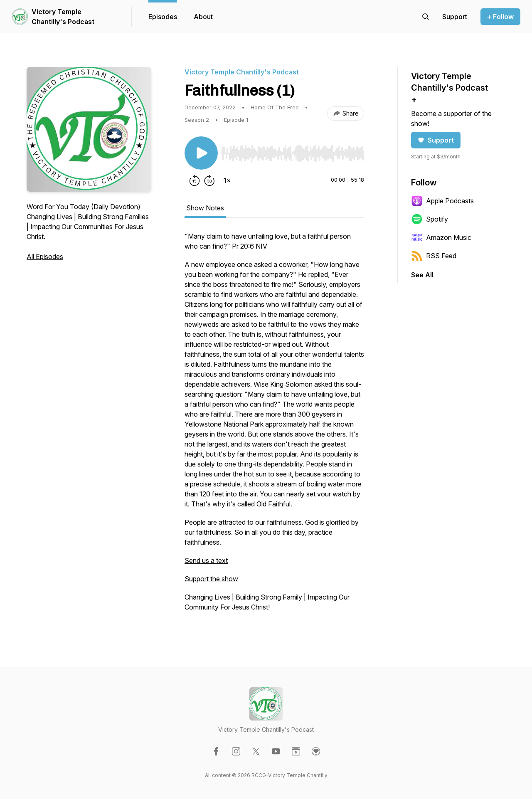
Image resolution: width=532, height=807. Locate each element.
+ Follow (500, 17)
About (203, 17)
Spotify (430, 219)
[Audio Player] (293, 151)
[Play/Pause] (201, 153)
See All (422, 275)
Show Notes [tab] (205, 208)
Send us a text (206, 560)
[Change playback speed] (227, 180)
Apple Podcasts (442, 201)
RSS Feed (434, 256)
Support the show (211, 579)
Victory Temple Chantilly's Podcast (63, 17)
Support (436, 140)
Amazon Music (441, 237)
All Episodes (45, 257)
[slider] (293, 153)
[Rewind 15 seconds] (195, 180)
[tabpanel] (274, 426)
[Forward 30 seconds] (209, 180)
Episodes (163, 17)
